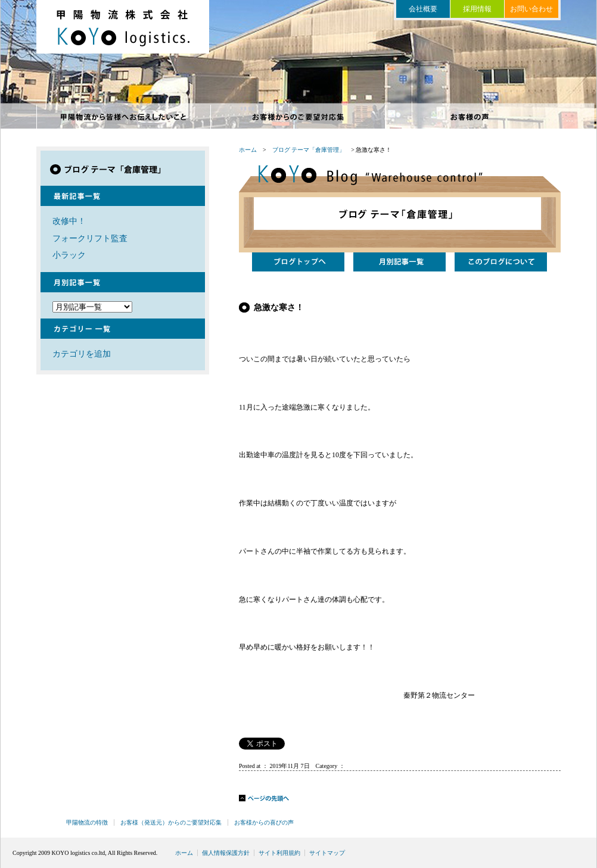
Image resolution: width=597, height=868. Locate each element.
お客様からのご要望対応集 (298, 117)
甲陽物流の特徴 (124, 117)
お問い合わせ (531, 9)
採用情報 (477, 9)
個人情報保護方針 (226, 853)
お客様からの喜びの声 (473, 117)
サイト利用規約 (279, 853)
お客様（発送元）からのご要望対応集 (171, 822)
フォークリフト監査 (90, 238)
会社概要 (423, 9)
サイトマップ (327, 853)
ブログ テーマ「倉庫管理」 (309, 150)
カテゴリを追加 (82, 354)
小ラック (69, 255)
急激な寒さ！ (279, 307)
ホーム (248, 150)
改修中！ (69, 221)
